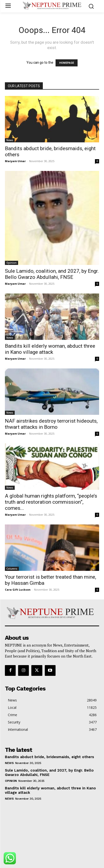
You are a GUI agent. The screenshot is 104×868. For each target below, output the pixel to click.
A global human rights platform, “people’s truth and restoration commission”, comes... (51, 502)
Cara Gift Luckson (18, 590)
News (10, 140)
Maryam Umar (15, 161)
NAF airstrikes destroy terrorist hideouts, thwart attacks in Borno (51, 424)
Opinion (12, 263)
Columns (12, 569)
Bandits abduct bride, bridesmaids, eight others (49, 757)
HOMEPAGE (67, 63)
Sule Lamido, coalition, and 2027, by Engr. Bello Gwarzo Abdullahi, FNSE (52, 274)
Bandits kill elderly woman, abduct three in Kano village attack (50, 349)
